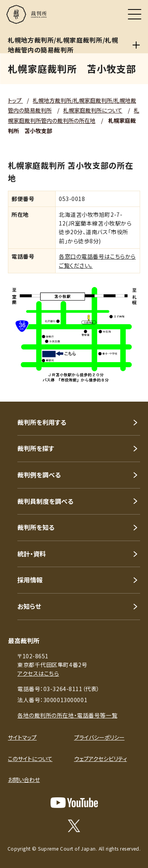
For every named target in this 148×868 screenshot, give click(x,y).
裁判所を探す (36, 448)
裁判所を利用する (42, 422)
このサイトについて (30, 759)
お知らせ (29, 606)
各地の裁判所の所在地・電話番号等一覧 (67, 715)
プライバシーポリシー (99, 737)
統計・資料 (32, 554)
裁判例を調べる (39, 475)
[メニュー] (135, 14)
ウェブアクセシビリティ (101, 759)
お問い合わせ (24, 780)
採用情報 (30, 580)
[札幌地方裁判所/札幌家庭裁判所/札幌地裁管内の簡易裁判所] (136, 45)
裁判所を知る (36, 527)
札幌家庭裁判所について (93, 110)
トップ (15, 100)
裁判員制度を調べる (45, 501)
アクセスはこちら (38, 673)
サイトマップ (22, 737)
